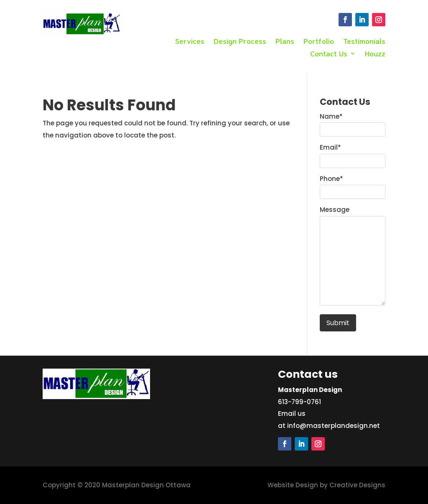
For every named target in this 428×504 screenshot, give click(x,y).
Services (190, 42)
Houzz (375, 54)
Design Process (240, 42)
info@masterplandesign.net (334, 426)
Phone (331, 179)
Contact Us (329, 54)
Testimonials (364, 42)
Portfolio (319, 42)
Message (335, 210)
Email (330, 147)
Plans (285, 42)
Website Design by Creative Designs (326, 485)
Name (331, 116)
